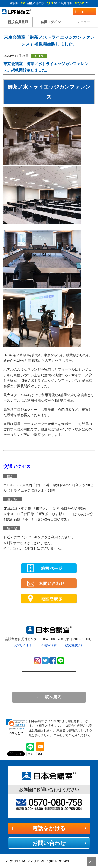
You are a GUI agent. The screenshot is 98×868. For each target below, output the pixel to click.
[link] (17, 724)
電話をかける (49, 828)
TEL (81, 12)
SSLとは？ (17, 733)
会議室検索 (49, 645)
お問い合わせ (23, 645)
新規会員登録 (18, 22)
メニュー (83, 22)
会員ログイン (51, 22)
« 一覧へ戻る (49, 697)
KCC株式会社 (75, 645)
